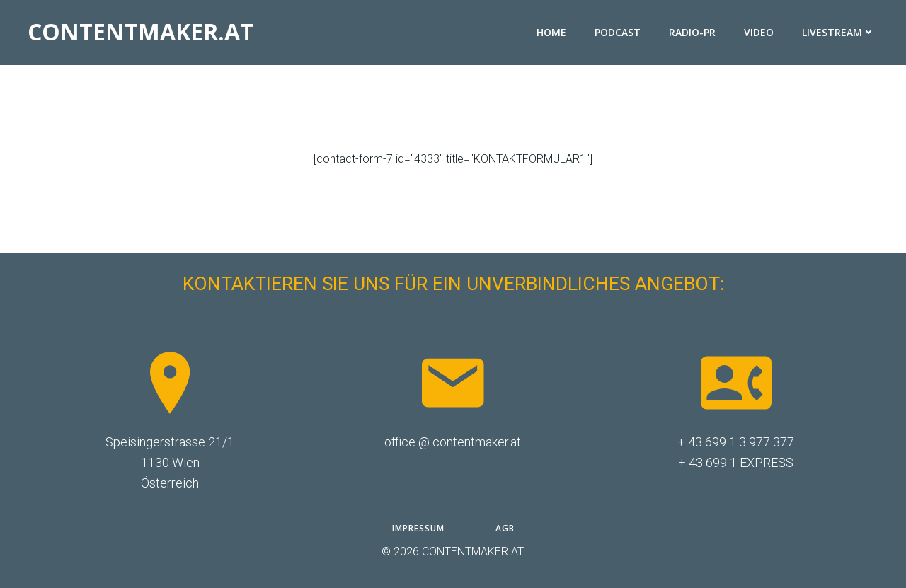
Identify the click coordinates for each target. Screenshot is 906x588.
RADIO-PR (692, 32)
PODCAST (618, 32)
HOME (551, 32)
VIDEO (759, 32)
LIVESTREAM (838, 32)
